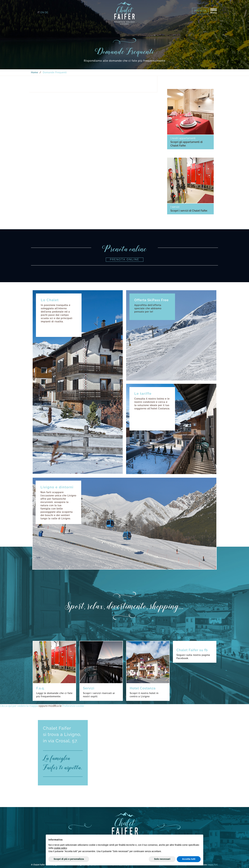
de (47, 12)
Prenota (200, 11)
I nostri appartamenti (183, 138)
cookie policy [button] (60, 848)
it (39, 12)
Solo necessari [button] (162, 859)
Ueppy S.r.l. (213, 865)
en (42, 12)
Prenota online (125, 259)
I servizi (175, 207)
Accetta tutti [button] (189, 859)
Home (35, 72)
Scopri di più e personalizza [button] (69, 859)
